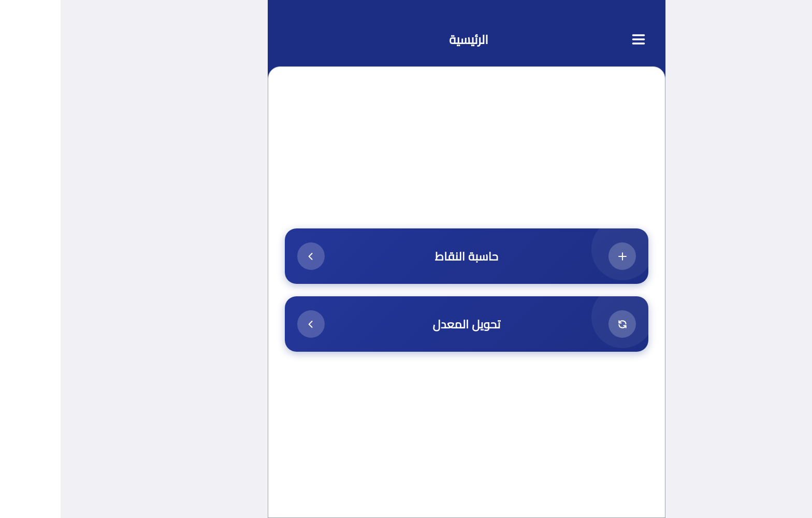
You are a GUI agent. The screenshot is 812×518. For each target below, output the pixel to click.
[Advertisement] (406, 156)
